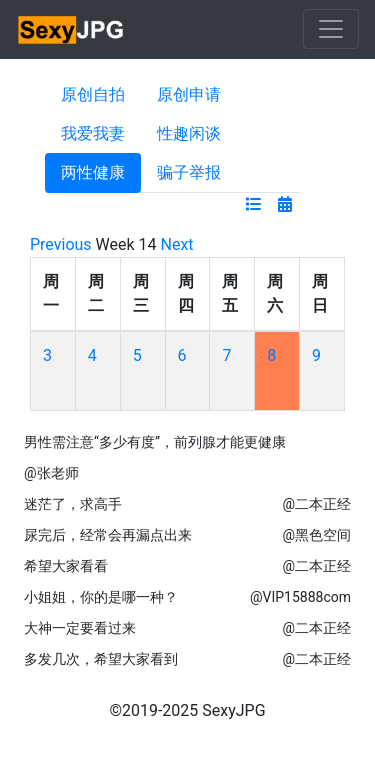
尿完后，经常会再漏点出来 (108, 535)
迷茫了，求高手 (73, 504)
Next (177, 244)
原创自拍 (93, 94)
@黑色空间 (316, 535)
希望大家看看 (66, 566)
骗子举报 (189, 172)
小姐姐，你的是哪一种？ (101, 597)
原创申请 (189, 94)
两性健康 (93, 172)
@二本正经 (316, 504)
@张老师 (51, 473)
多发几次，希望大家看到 (101, 659)
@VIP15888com (300, 597)
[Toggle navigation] (331, 29)
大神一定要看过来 (80, 628)
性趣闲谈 (189, 133)
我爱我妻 (93, 133)
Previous (61, 244)
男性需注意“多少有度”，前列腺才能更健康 (155, 442)
